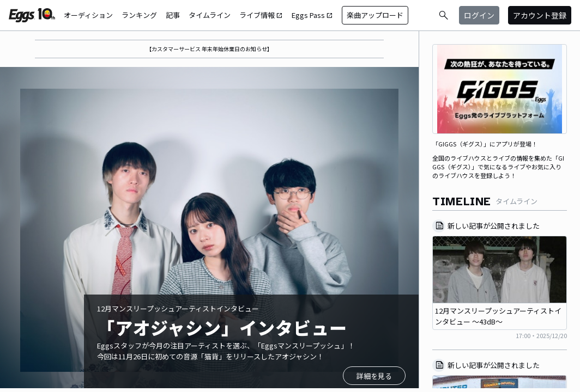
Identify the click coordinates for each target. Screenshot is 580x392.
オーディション (88, 15)
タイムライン (210, 15)
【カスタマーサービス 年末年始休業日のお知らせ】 (209, 49)
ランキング (139, 15)
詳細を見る (374, 376)
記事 (173, 15)
